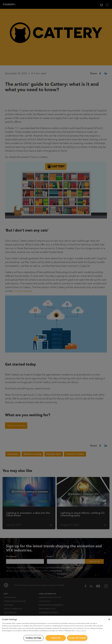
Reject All (56, 638)
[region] (56, 630)
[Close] (109, 619)
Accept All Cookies (77, 638)
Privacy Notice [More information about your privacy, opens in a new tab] (81, 631)
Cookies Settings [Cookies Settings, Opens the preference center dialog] (33, 638)
